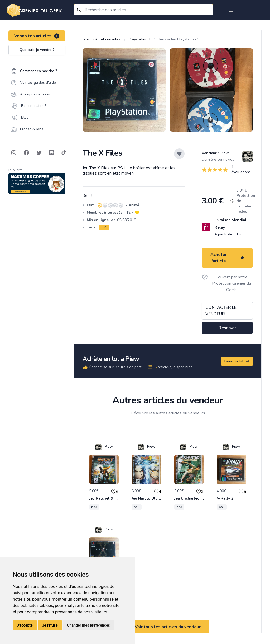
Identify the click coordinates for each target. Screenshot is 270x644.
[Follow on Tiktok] (64, 153)
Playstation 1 (140, 39)
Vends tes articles (37, 36)
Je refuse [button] (50, 625)
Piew (224, 153)
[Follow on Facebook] (26, 153)
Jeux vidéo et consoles (101, 39)
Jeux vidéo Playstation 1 (179, 39)
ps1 (104, 227)
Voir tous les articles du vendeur (168, 627)
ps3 (94, 507)
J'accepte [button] (25, 625)
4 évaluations (241, 169)
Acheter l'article (227, 258)
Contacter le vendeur (221, 311)
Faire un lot (237, 361)
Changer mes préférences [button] (89, 625)
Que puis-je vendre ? (37, 50)
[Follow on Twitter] (39, 153)
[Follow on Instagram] (14, 153)
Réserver (227, 328)
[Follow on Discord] (52, 153)
